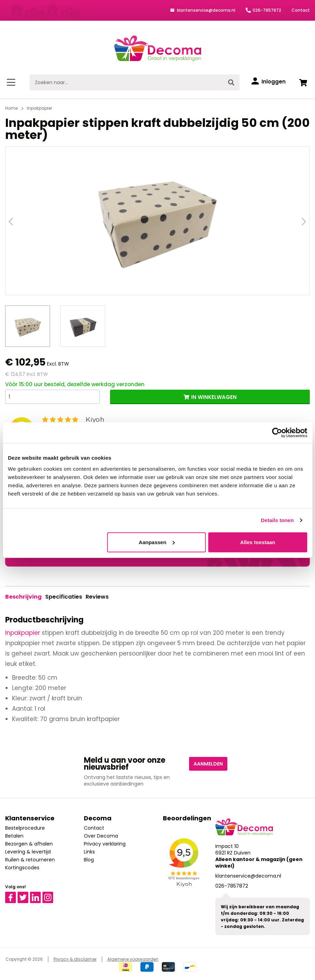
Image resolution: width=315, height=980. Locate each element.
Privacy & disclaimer (75, 959)
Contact (301, 10)
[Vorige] (11, 221)
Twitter (26, 895)
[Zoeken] (231, 82)
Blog (89, 860)
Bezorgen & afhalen (29, 844)
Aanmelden (208, 764)
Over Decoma (101, 836)
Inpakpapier (23, 633)
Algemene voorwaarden (133, 959)
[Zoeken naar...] (126, 82)
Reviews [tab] (97, 597)
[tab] (23, 597)
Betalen (14, 836)
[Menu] (12, 82)
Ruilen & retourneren (30, 860)
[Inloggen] (269, 82)
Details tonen (277, 520)
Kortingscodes (22, 868)
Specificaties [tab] (64, 597)
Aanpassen (157, 542)
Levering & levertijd (28, 852)
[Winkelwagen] (303, 82)
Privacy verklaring (105, 844)
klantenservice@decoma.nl (206, 10)
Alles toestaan (258, 542)
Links (89, 852)
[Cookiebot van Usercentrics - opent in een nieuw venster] (277, 433)
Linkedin (40, 895)
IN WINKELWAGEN (214, 397)
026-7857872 (267, 10)
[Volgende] (304, 221)
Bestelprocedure (25, 828)
